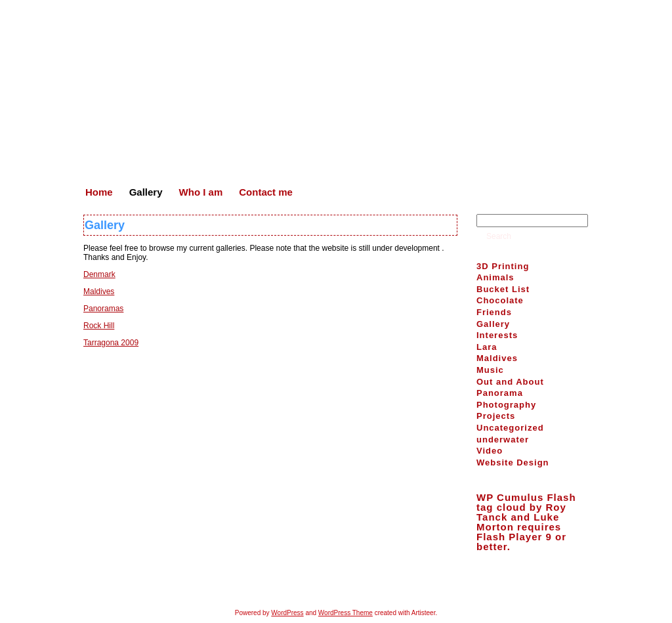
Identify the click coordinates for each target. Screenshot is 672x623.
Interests (497, 335)
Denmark (99, 274)
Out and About (510, 382)
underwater (503, 440)
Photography (506, 405)
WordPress (287, 613)
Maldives (99, 291)
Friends (494, 312)
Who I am (363, 584)
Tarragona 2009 (111, 343)
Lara (487, 347)
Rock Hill (99, 326)
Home (285, 584)
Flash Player (509, 537)
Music (490, 370)
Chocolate (500, 300)
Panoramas (103, 309)
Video (490, 451)
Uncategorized (510, 428)
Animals (495, 277)
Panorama (500, 393)
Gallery (105, 225)
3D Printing (503, 266)
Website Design (513, 462)
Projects (496, 416)
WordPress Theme (346, 613)
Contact (406, 584)
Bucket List (503, 289)
